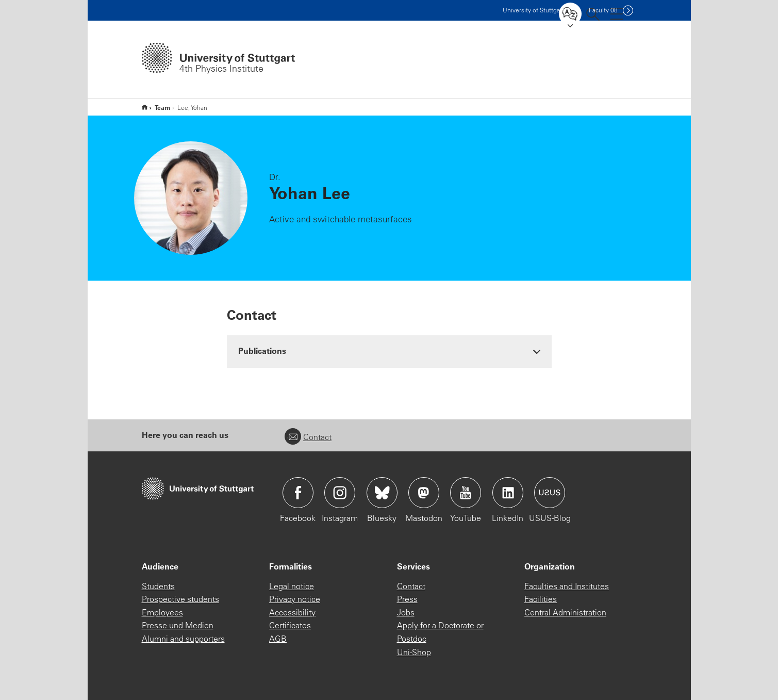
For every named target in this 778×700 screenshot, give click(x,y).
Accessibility (292, 612)
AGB (278, 639)
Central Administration (565, 612)
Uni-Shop (414, 652)
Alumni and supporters (183, 639)
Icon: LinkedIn (508, 493)
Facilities (541, 599)
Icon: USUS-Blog (550, 493)
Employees (162, 612)
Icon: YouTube (466, 493)
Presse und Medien (178, 625)
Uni (533, 10)
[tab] (389, 351)
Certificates (290, 625)
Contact (308, 437)
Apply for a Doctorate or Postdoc (440, 632)
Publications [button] (262, 351)
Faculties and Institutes (567, 586)
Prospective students (180, 599)
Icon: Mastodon (424, 493)
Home (145, 107)
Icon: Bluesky (382, 493)
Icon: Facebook (298, 493)
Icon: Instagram (340, 493)
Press (407, 599)
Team (162, 107)
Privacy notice (295, 599)
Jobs (406, 612)
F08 (603, 10)
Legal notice (292, 586)
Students (158, 586)
